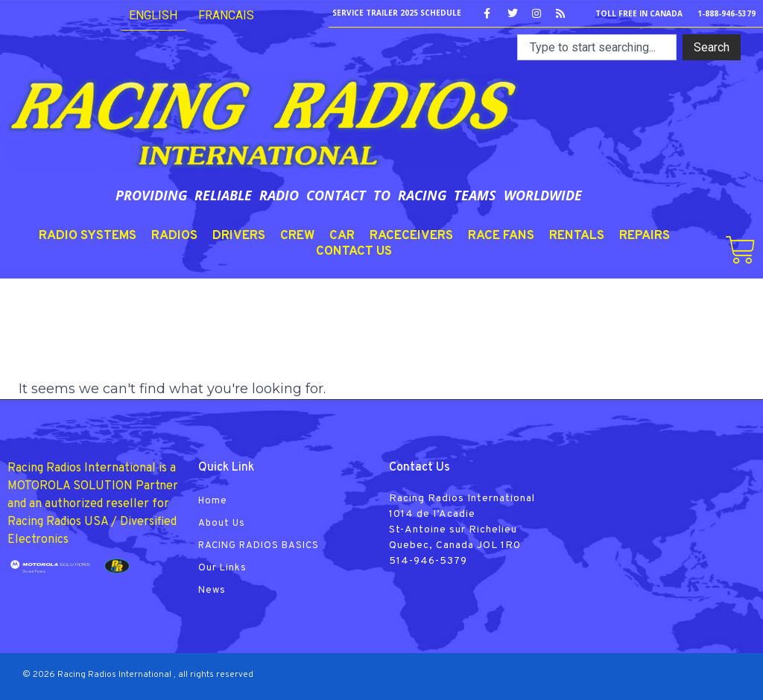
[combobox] (597, 47)
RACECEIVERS (411, 236)
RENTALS (577, 236)
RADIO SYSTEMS (88, 236)
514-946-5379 (428, 561)
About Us (222, 524)
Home (213, 501)
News (212, 591)
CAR (342, 236)
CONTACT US (354, 252)
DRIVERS (239, 236)
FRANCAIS (226, 15)
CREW (297, 236)
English (153, 15)
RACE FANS (501, 236)
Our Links (222, 568)
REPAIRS (645, 236)
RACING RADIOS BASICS (259, 546)
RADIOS (174, 236)
